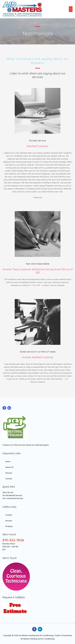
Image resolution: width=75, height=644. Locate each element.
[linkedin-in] (9, 408)
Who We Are (8, 492)
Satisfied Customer (38, 146)
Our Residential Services (13, 495)
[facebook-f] (5, 408)
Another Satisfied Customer (38, 357)
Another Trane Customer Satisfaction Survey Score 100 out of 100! (38, 271)
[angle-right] (6, 462)
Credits (57, 635)
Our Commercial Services (13, 498)
